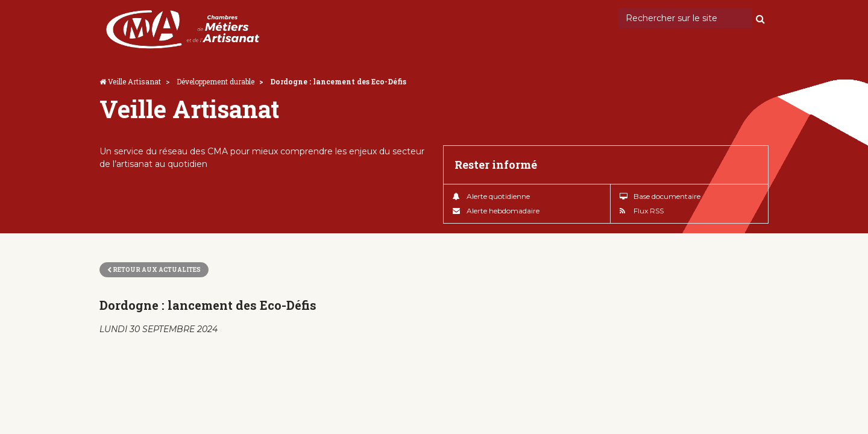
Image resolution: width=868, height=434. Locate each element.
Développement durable (215, 81)
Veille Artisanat (134, 81)
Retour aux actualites (154, 270)
